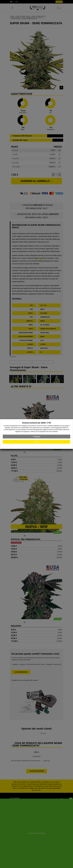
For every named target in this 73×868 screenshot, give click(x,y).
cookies (65, 430)
